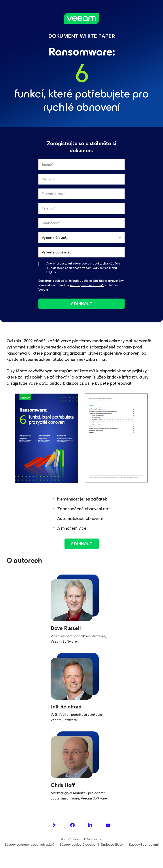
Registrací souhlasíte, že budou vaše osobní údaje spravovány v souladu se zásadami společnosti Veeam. (81, 285)
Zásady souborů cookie (78, 845)
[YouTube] (108, 825)
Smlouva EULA (112, 845)
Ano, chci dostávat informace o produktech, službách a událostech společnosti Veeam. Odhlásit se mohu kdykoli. (83, 268)
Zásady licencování (144, 845)
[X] (55, 825)
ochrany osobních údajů (87, 285)
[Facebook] (72, 825)
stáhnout (82, 304)
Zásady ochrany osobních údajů (29, 845)
